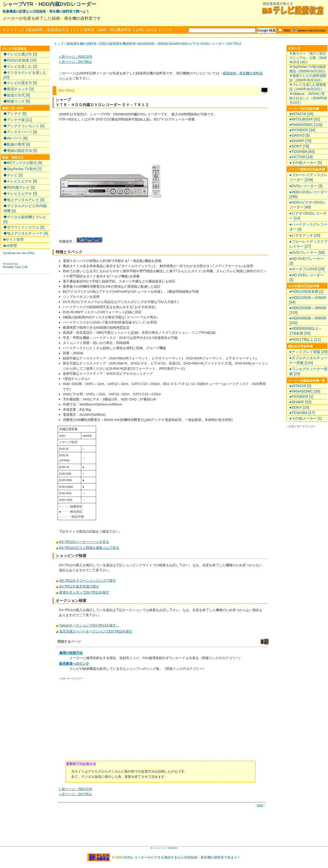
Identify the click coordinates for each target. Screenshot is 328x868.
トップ (59, 44)
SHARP (174, 44)
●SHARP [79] (300, 141)
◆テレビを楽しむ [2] (20, 66)
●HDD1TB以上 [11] (305, 339)
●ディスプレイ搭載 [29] (308, 352)
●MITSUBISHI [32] (305, 119)
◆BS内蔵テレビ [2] (19, 187)
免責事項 (173, 848)
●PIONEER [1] (301, 397)
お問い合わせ (146, 30)
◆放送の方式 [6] (17, 95)
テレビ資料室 (84, 30)
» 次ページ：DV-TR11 (75, 62)
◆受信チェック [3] (18, 89)
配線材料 (36, 30)
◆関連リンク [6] (17, 101)
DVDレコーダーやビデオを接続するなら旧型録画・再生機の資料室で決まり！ (182, 857)
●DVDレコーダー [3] (306, 186)
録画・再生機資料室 (115, 30)
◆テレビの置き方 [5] (20, 83)
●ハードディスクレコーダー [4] (308, 227)
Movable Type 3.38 (15, 267)
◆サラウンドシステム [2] (24, 227)
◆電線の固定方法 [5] (20, 150)
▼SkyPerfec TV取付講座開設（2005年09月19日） (308, 69)
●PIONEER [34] (302, 130)
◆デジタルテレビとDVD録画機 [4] (25, 208)
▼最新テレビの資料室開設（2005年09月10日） (308, 78)
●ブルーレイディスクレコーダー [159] (308, 177)
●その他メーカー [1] (306, 418)
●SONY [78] (299, 146)
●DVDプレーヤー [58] (307, 253)
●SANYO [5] (299, 135)
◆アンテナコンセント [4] (24, 126)
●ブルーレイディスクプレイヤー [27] (308, 244)
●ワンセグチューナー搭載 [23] (308, 371)
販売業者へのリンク (74, 664)
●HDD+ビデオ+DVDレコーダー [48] (308, 205)
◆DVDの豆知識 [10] (20, 60)
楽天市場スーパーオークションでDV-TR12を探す (96, 631)
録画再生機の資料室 (82, 44)
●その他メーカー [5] (306, 163)
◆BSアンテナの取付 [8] (23, 163)
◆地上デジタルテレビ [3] (24, 200)
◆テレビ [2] (13, 175)
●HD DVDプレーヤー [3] (306, 261)
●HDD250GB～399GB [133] (308, 310)
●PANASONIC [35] (305, 391)
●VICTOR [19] (301, 157)
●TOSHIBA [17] (302, 413)
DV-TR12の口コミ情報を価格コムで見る (89, 548)
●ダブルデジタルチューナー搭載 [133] (308, 360)
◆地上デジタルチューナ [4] (26, 233)
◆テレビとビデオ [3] (20, 194)
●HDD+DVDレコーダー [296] (308, 194)
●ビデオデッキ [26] (305, 235)
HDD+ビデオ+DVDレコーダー (203, 44)
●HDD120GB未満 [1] (306, 291)
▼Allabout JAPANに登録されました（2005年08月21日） (308, 98)
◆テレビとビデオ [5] (20, 181)
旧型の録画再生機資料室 (117, 44)
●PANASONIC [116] (306, 125)
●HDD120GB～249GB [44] (308, 300)
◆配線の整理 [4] (17, 144)
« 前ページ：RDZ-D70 (76, 57)
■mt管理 (10, 246)
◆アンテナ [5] (15, 114)
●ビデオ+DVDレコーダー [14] (308, 216)
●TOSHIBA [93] (302, 152)
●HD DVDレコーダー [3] (306, 277)
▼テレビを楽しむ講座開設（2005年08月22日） (308, 87)
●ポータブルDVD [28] (307, 269)
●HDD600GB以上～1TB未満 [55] (306, 331)
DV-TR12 (234, 44)
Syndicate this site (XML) (19, 253)
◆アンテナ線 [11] (18, 120)
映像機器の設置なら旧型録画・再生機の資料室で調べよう (46, 11)
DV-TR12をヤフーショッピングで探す (88, 581)
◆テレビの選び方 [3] (20, 54)
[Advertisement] (102, 722)
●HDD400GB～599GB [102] (308, 320)
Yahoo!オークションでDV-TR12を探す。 (89, 625)
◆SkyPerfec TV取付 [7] (23, 169)
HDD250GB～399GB (152, 44)
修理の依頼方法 (71, 653)
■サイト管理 (13, 239)
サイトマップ (13, 30)
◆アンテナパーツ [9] (20, 132)
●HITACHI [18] (301, 114)
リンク (167, 30)
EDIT (260, 805)
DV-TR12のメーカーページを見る (84, 542)
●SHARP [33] (300, 402)
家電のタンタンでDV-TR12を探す (84, 592)
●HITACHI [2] (300, 386)
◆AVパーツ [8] (15, 138)
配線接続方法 (58, 30)
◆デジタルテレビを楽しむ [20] (25, 75)
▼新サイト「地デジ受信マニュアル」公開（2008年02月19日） (308, 58)
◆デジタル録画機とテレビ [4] (25, 219)
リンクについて (160, 848)
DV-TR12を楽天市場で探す (79, 586)
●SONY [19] (299, 407)
